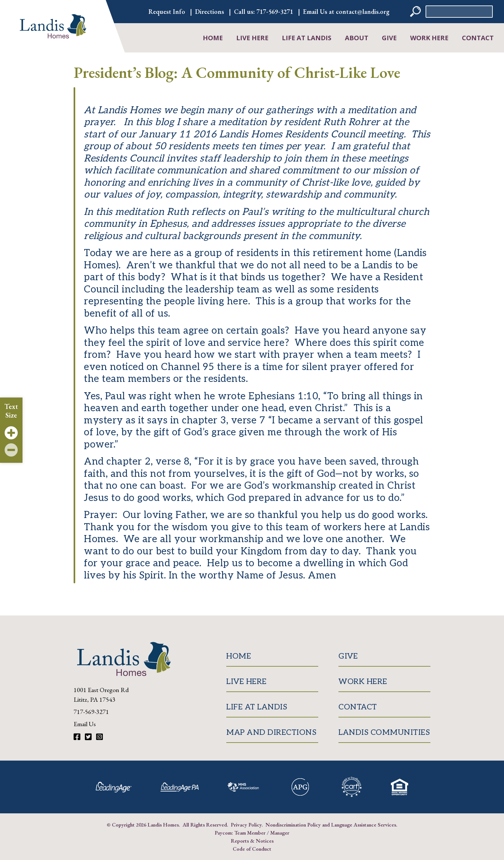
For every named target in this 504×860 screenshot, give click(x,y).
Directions (210, 12)
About (357, 38)
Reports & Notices (252, 841)
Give (389, 38)
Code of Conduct (252, 849)
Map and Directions (271, 732)
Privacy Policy (246, 825)
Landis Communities (384, 732)
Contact (478, 38)
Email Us (85, 724)
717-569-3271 (275, 12)
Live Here (252, 38)
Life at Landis (307, 38)
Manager (280, 833)
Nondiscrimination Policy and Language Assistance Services (331, 825)
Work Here (429, 38)
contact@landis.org (363, 12)
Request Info (167, 12)
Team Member (250, 833)
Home (213, 38)
